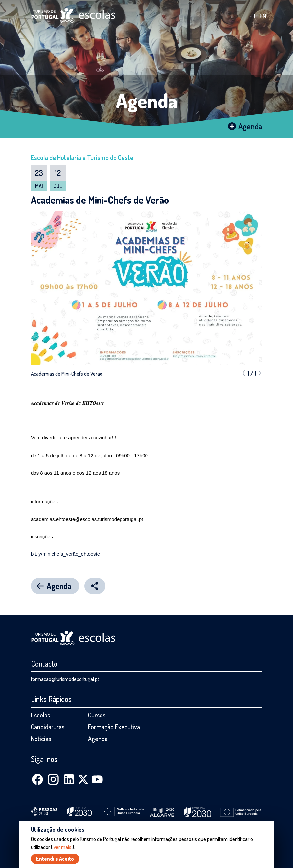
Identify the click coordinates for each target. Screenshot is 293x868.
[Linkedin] (69, 779)
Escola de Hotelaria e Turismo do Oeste (82, 157)
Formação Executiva (114, 727)
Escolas (40, 715)
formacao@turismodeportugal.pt (65, 679)
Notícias (41, 739)
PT (253, 16)
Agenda (147, 100)
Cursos (97, 715)
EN (263, 16)
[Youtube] (97, 779)
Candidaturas (48, 727)
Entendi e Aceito (55, 859)
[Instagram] (53, 779)
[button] (280, 16)
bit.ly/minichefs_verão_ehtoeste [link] (65, 554)
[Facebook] (37, 779)
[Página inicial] (73, 15)
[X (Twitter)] (83, 779)
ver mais (62, 847)
